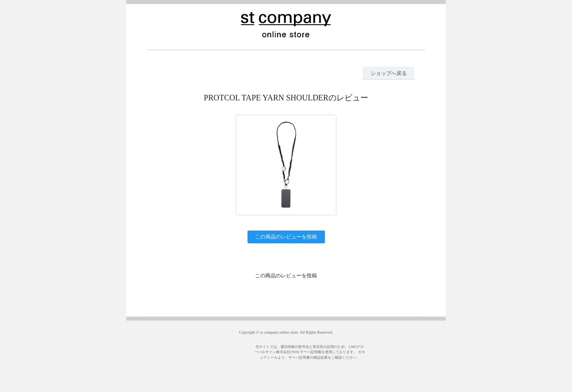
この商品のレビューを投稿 (286, 237)
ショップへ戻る (389, 73)
